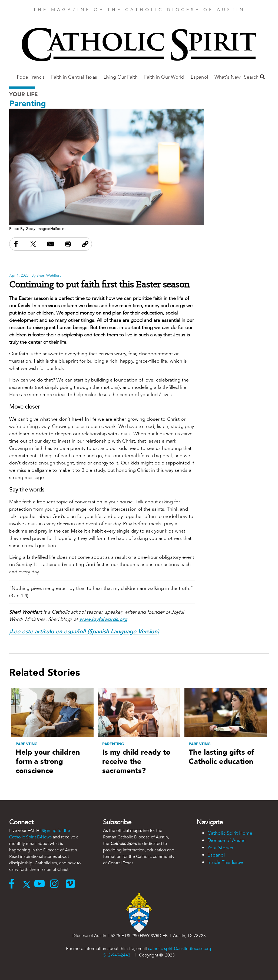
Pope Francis (31, 77)
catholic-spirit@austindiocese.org (180, 949)
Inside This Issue (225, 862)
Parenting (28, 104)
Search (254, 77)
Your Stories (220, 848)
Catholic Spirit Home (230, 833)
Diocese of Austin (226, 840)
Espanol (199, 77)
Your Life (24, 94)
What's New (228, 77)
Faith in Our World (164, 77)
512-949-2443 (117, 955)
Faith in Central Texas (74, 77)
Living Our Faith (121, 77)
